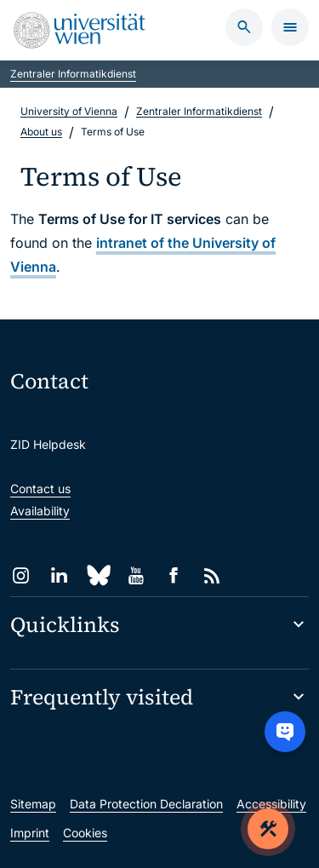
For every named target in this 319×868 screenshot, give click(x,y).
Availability (40, 511)
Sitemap (33, 804)
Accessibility (271, 804)
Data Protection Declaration (146, 804)
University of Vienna (69, 111)
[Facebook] (174, 575)
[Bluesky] (97, 575)
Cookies (85, 833)
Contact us (40, 489)
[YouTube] (136, 575)
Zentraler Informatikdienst (73, 74)
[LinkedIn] (59, 575)
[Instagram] (21, 575)
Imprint (30, 833)
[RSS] (212, 575)
